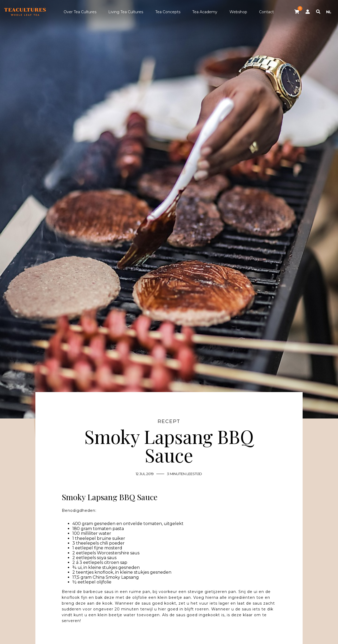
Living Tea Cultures (126, 12)
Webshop (238, 12)
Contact (266, 12)
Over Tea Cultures (80, 12)
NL (329, 12)
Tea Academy (205, 12)
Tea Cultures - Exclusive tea (25, 12)
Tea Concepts (168, 12)
